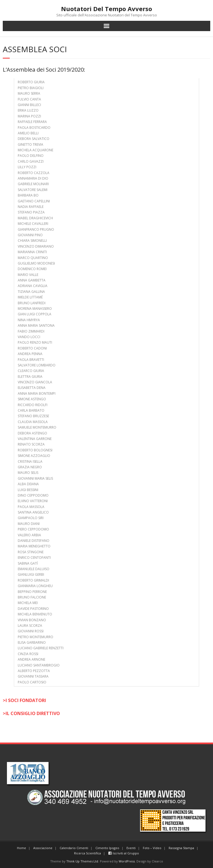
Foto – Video (152, 848)
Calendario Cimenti (74, 848)
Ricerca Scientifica (88, 853)
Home (21, 848)
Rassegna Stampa (181, 848)
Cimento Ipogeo (107, 848)
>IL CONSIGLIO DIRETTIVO (31, 713)
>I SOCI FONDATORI (24, 700)
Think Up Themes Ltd (82, 861)
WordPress (127, 861)
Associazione (43, 848)
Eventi (131, 848)
